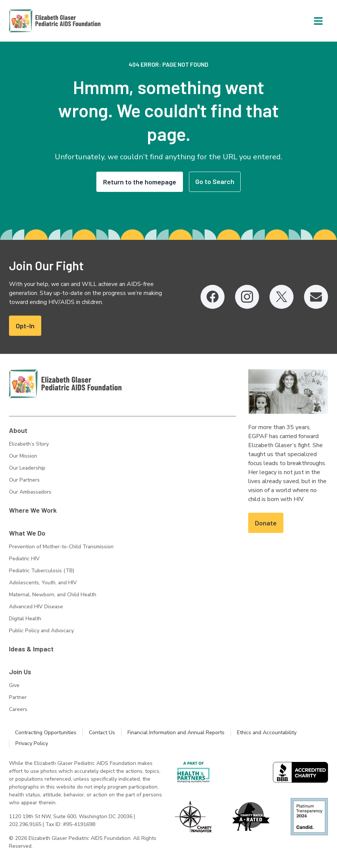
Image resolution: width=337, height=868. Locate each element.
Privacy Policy (32, 743)
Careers (18, 709)
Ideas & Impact (31, 649)
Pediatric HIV (24, 559)
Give (14, 685)
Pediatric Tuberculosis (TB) (42, 571)
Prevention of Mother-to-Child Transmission (61, 547)
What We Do (27, 533)
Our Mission (23, 456)
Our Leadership (27, 468)
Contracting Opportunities (46, 733)
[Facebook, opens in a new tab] (213, 297)
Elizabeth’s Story (29, 444)
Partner (18, 697)
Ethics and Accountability (267, 733)
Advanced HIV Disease (36, 607)
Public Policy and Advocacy (41, 631)
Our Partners (24, 480)
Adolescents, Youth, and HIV (43, 583)
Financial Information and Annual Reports (176, 733)
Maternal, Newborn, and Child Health (53, 595)
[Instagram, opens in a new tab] (247, 297)
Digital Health (25, 619)
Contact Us (102, 733)
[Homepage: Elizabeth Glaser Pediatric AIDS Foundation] (35, 21)
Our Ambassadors (30, 492)
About (18, 430)
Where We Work (33, 510)
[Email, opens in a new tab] (316, 297)
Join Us (20, 672)
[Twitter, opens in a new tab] (282, 297)
